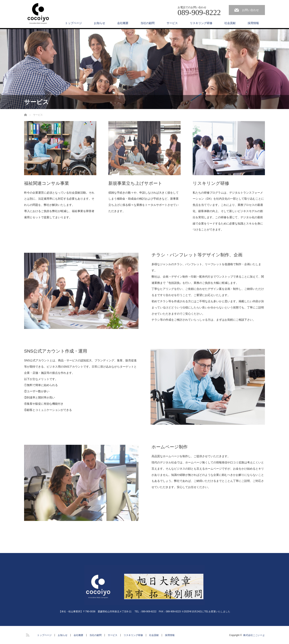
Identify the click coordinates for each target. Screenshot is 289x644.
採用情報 (253, 23)
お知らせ (100, 23)
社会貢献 (230, 23)
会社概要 (123, 23)
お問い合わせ (250, 10)
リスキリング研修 (201, 23)
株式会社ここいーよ (254, 635)
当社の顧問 (148, 23)
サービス (172, 23)
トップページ (73, 23)
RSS (27, 634)
